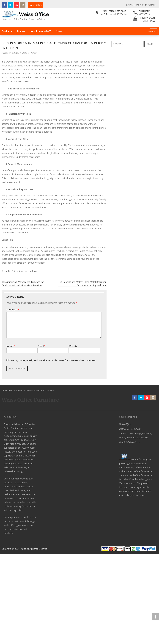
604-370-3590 (143, 14)
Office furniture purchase (24, 271)
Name (11, 346)
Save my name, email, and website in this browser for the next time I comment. (53, 360)
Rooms (21, 31)
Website (73, 346)
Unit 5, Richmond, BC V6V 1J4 (113, 14)
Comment (13, 309)
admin (34, 53)
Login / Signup (148, 5)
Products (7, 31)
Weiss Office (125, 424)
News (59, 31)
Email (42, 346)
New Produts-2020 (41, 31)
